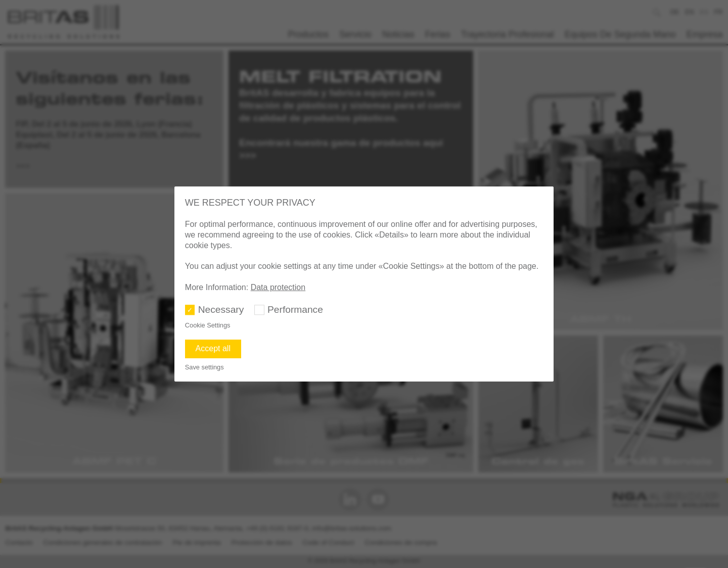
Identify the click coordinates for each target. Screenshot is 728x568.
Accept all (213, 348)
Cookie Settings (208, 325)
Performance (295, 310)
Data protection (278, 287)
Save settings (204, 367)
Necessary (221, 310)
